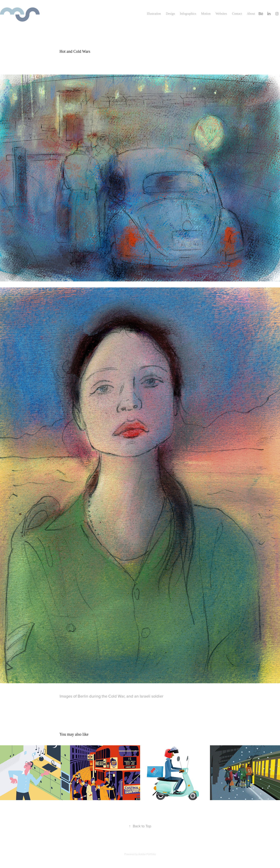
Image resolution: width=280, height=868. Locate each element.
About (251, 14)
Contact (237, 14)
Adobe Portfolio (147, 854)
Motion (206, 14)
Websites (221, 14)
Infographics (188, 14)
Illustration (154, 14)
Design (170, 14)
